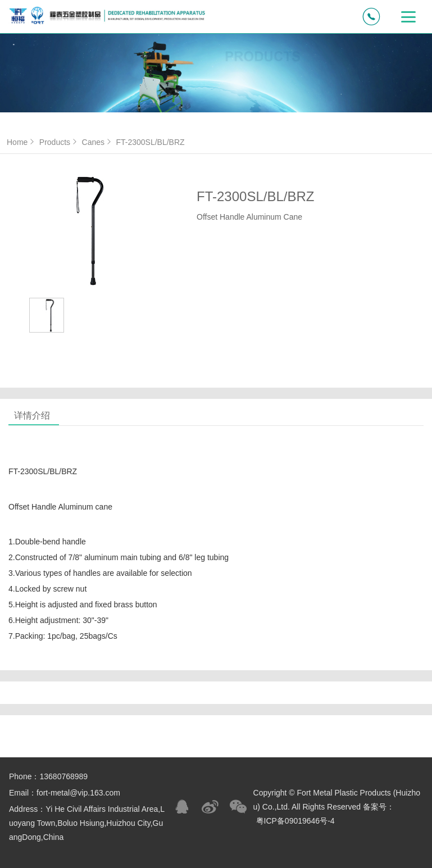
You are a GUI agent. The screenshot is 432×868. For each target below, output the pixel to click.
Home (22, 142)
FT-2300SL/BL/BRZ (150, 142)
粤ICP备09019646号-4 (295, 821)
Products (59, 142)
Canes (98, 142)
